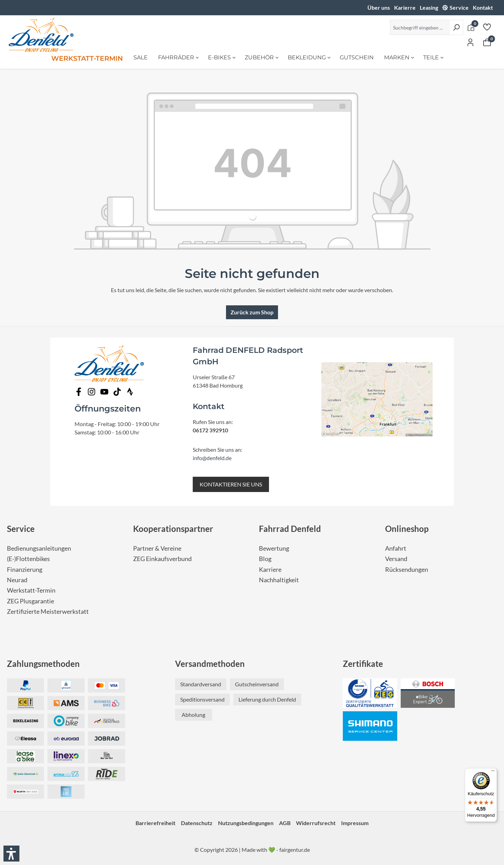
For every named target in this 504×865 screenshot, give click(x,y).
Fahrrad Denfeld (290, 529)
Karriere (270, 570)
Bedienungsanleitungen (39, 548)
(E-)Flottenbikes (28, 559)
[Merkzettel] (487, 27)
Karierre (405, 7)
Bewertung (274, 548)
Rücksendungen (407, 570)
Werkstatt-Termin (31, 590)
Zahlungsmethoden (43, 664)
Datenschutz (197, 823)
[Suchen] (456, 27)
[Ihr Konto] (470, 42)
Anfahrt (396, 548)
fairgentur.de (295, 850)
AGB (285, 823)
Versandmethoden (210, 664)
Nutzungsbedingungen (246, 823)
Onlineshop (407, 529)
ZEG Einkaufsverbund (162, 559)
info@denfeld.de (212, 458)
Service (459, 7)
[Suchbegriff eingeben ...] (420, 27)
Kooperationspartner (173, 529)
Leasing (429, 7)
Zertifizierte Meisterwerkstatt (48, 612)
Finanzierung (25, 570)
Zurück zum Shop (252, 312)
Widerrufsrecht (316, 823)
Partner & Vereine (157, 548)
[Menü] (493, 772)
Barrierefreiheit (155, 823)
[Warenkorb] (487, 42)
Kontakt (483, 7)
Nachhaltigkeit (279, 580)
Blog (265, 559)
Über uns (379, 7)
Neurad (17, 580)
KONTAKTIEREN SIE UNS (231, 484)
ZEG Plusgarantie (31, 601)
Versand (396, 559)
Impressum (355, 823)
